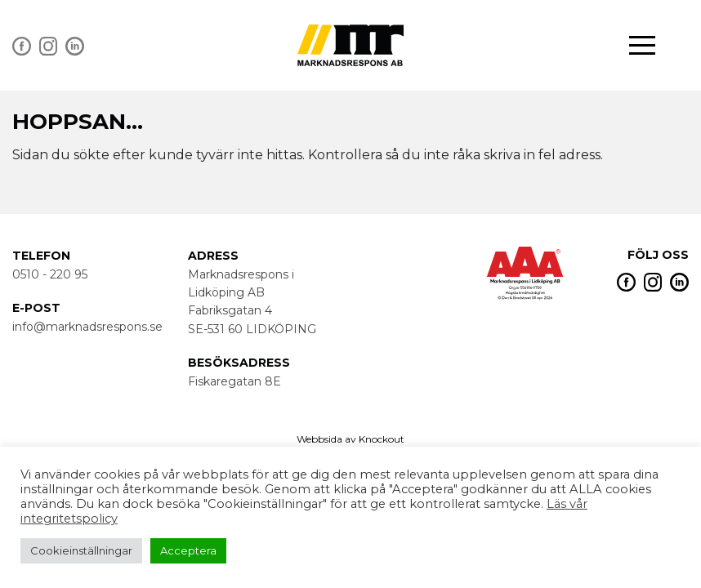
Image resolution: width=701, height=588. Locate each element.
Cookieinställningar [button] (81, 550)
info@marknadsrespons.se (87, 327)
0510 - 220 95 (50, 274)
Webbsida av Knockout (350, 439)
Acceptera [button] (188, 550)
